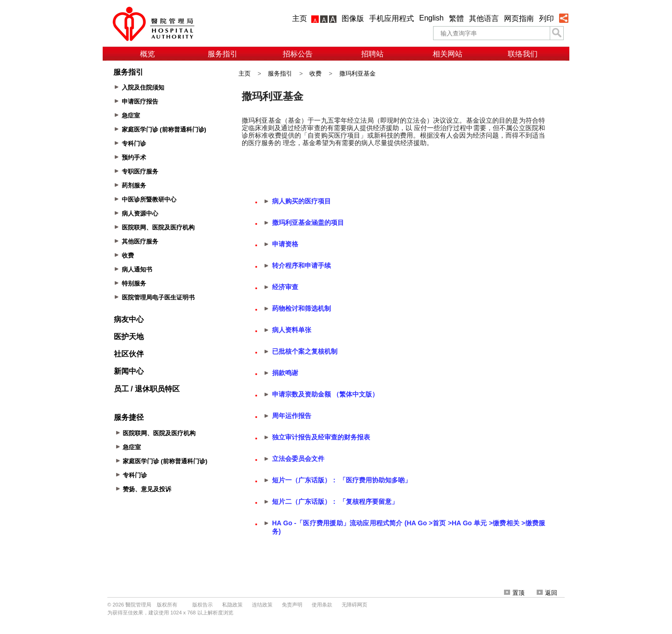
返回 (547, 593)
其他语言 (484, 18)
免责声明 (292, 605)
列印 (546, 18)
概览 (147, 54)
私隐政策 (232, 605)
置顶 (514, 593)
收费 (315, 73)
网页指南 (519, 18)
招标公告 (298, 54)
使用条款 (322, 605)
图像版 (353, 18)
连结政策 (262, 605)
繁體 (456, 18)
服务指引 (223, 54)
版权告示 (203, 605)
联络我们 (523, 54)
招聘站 (372, 54)
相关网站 (448, 54)
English (431, 18)
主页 (300, 18)
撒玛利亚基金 (357, 73)
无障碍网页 (354, 605)
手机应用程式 (392, 18)
